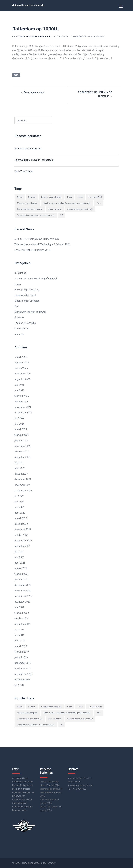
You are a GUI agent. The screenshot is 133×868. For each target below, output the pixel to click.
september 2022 (23, 490)
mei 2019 (19, 635)
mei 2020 (19, 607)
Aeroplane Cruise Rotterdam (34, 36)
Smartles (19, 317)
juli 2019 (19, 629)
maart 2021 (21, 568)
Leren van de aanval (25, 295)
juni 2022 (19, 501)
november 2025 (23, 373)
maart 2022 (21, 518)
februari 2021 (22, 574)
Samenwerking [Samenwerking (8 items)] (55, 209)
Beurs (18, 284)
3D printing (20, 272)
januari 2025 (21, 401)
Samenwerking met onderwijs (88, 36)
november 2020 (23, 590)
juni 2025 (19, 384)
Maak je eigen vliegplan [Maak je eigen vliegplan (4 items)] (27, 203)
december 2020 (23, 585)
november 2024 (23, 407)
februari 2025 (22, 396)
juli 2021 (19, 551)
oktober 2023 (22, 451)
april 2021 (20, 562)
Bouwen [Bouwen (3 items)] (32, 197)
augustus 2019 (22, 624)
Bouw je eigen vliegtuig (27, 289)
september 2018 (23, 674)
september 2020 (23, 596)
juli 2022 (19, 496)
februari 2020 (22, 612)
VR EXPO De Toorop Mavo (28, 148)
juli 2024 (19, 418)
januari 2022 (21, 523)
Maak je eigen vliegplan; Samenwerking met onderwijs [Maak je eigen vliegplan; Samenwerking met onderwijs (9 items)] (67, 203)
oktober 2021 (22, 535)
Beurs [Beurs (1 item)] (20, 197)
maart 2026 (21, 357)
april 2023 (20, 468)
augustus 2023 (22, 457)
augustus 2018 (22, 679)
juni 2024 (19, 423)
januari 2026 (21, 368)
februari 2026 (22, 362)
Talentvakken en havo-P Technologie (34, 160)
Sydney (52, 863)
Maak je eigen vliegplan (27, 300)
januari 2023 (21, 473)
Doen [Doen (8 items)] (70, 197)
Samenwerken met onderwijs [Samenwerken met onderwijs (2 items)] (30, 209)
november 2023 (23, 446)
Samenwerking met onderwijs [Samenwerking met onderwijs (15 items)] (80, 209)
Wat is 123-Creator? (49, 806)
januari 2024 (21, 440)
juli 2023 (19, 462)
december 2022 (23, 479)
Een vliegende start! (34, 92)
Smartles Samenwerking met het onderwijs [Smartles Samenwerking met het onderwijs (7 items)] (36, 215)
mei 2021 (19, 557)
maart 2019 (21, 646)
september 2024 (23, 412)
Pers (17, 306)
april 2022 (20, 512)
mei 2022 (19, 507)
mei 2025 (19, 390)
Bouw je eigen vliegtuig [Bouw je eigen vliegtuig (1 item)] (51, 197)
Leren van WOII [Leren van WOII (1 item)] (95, 197)
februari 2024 (22, 434)
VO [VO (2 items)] (62, 215)
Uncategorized (22, 328)
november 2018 (23, 668)
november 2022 (23, 485)
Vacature (19, 334)
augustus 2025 (22, 379)
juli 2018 (19, 685)
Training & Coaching (25, 323)
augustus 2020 (22, 601)
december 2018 (23, 663)
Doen (16, 75)
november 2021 (23, 529)
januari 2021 (21, 579)
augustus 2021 (22, 546)
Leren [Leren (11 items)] (80, 197)
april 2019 (20, 640)
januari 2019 (21, 657)
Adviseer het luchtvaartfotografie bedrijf (36, 278)
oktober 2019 (22, 618)
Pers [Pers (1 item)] (98, 203)
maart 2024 (21, 429)
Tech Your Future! (24, 171)
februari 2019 (22, 651)
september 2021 (23, 540)
